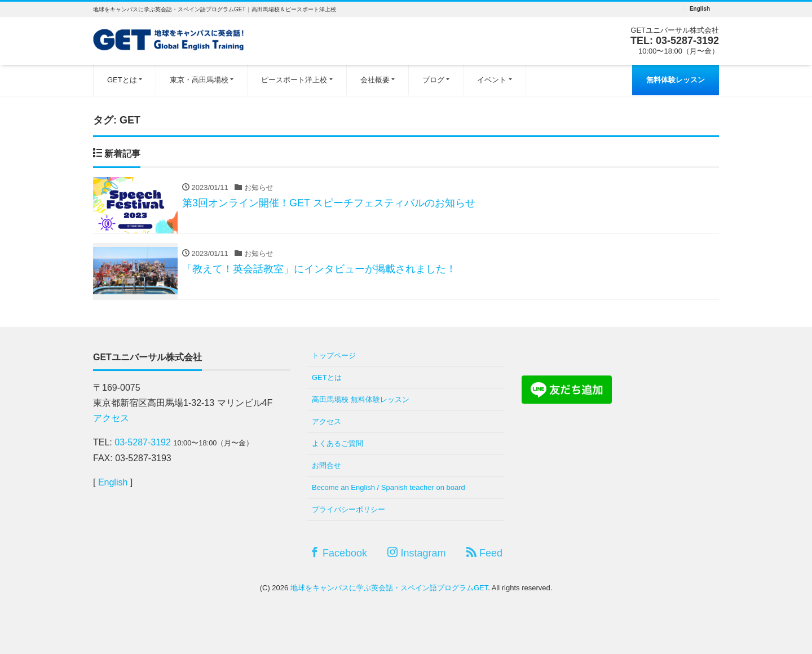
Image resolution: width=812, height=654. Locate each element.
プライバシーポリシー (348, 509)
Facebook (338, 553)
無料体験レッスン (676, 80)
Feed (484, 553)
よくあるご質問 (337, 443)
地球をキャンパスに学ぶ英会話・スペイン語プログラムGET (389, 588)
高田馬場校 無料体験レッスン (361, 399)
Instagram (416, 553)
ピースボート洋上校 (294, 80)
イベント (492, 80)
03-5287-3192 (687, 41)
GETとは (122, 80)
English (700, 9)
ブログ (433, 80)
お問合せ (326, 465)
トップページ (334, 355)
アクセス (111, 418)
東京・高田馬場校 (199, 80)
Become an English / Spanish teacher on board (389, 487)
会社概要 (375, 80)
